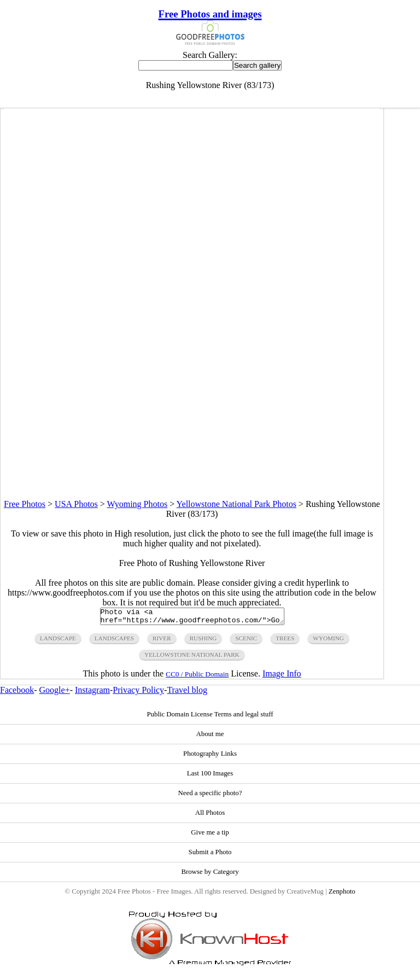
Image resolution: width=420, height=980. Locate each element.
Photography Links (210, 757)
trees (285, 641)
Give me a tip (210, 836)
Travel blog (187, 693)
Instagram (92, 693)
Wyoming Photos (138, 504)
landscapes (114, 641)
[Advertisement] (192, 423)
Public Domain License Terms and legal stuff (210, 717)
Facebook (17, 693)
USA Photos (76, 504)
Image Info (282, 677)
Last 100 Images (210, 777)
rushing (203, 641)
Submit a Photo (210, 855)
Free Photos (25, 504)
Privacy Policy (138, 693)
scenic (246, 641)
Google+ (55, 693)
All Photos (210, 816)
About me (210, 737)
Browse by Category (210, 875)
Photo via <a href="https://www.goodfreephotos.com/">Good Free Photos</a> (192, 618)
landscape (58, 641)
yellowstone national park (192, 658)
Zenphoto (342, 895)
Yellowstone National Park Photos (237, 504)
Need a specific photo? (210, 796)
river (162, 641)
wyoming (328, 641)
